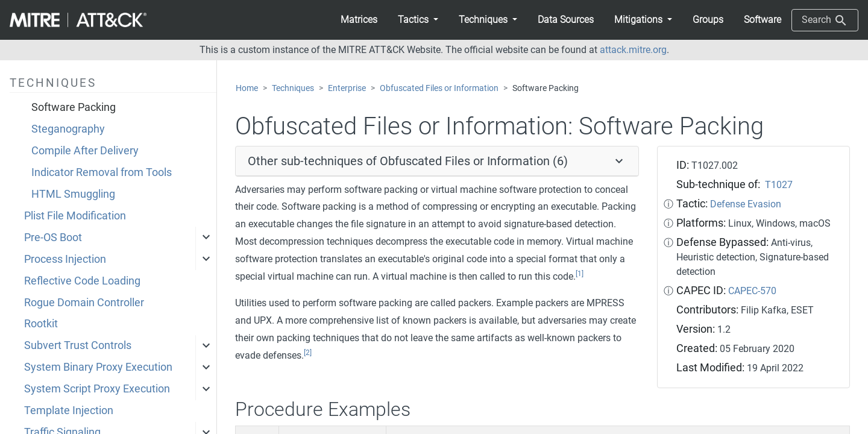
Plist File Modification (75, 216)
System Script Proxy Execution (97, 389)
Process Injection (65, 259)
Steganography (68, 129)
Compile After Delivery (85, 151)
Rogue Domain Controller (84, 303)
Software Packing (74, 107)
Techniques (293, 88)
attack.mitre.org (633, 50)
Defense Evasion (746, 204)
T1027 (779, 185)
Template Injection (69, 410)
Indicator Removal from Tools (102, 172)
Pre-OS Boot (53, 237)
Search (825, 20)
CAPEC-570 (752, 291)
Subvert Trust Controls (78, 345)
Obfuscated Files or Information (439, 88)
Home (247, 88)
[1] (580, 274)
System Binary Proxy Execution (98, 367)
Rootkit (41, 324)
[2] (308, 353)
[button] (418, 20)
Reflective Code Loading (82, 281)
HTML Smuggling (73, 194)
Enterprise (347, 88)
